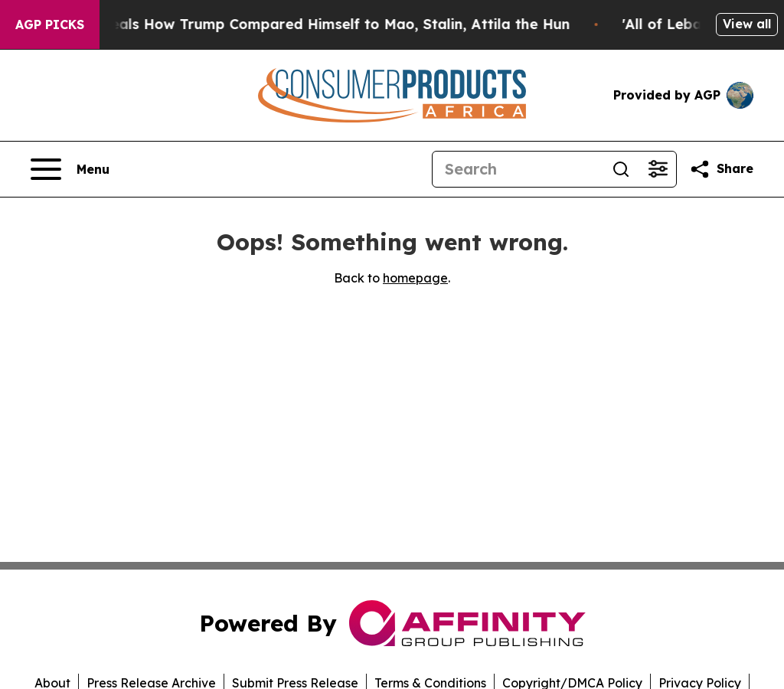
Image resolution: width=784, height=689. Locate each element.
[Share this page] (721, 169)
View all (747, 24)
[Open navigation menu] (70, 169)
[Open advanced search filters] (658, 169)
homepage (415, 278)
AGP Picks (50, 24)
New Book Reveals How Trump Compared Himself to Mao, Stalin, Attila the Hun (301, 24)
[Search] (518, 169)
